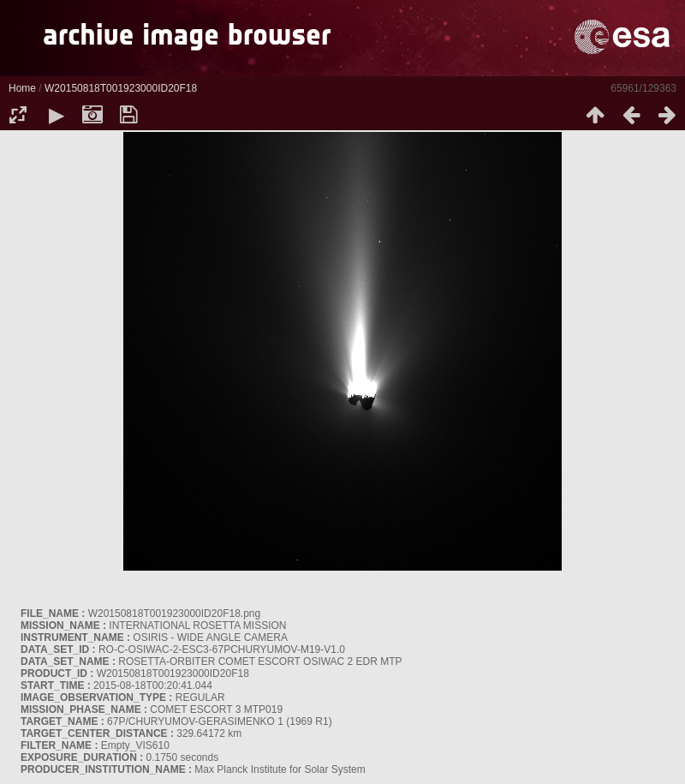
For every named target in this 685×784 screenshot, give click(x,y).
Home (22, 88)
